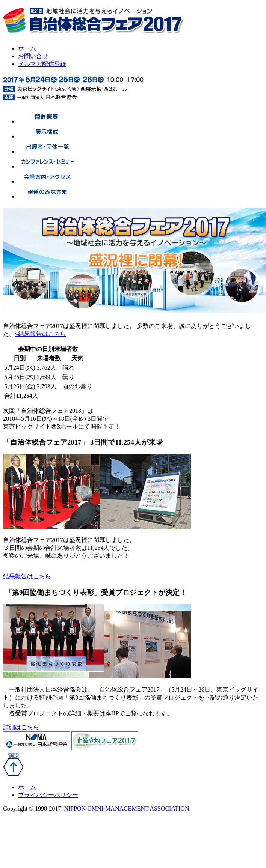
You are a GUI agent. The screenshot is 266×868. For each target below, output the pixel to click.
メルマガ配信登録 (42, 64)
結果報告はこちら (27, 576)
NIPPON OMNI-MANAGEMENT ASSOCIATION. (127, 809)
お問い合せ (33, 56)
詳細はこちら (21, 727)
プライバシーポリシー (48, 795)
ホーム (27, 48)
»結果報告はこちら (41, 334)
